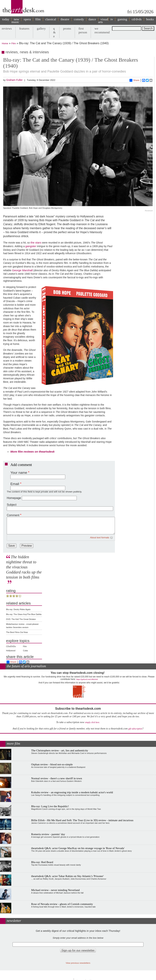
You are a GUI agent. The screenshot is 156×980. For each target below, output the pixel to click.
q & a (54, 32)
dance (92, 19)
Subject (12, 505)
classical (51, 19)
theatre (65, 19)
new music (15, 21)
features (24, 28)
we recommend (102, 30)
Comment (13, 515)
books (150, 19)
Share (134, 80)
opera (27, 19)
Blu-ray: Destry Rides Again (18, 609)
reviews (7, 28)
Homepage (14, 498)
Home (5, 43)
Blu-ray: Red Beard (42, 862)
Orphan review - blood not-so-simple (52, 764)
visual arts (103, 21)
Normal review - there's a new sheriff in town (57, 778)
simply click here (92, 722)
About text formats (100, 538)
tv (112, 19)
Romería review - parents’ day (48, 834)
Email (15, 484)
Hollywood (11, 651)
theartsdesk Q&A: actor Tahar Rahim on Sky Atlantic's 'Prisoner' (68, 876)
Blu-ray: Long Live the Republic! (50, 806)
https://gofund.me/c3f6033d (87, 679)
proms (67, 28)
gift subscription (135, 729)
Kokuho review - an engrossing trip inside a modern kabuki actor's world (72, 792)
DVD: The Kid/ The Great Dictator (21, 619)
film (38, 19)
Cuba (25, 651)
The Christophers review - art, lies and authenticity (60, 750)
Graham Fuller (14, 80)
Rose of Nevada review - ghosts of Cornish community (62, 904)
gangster (31, 246)
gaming (122, 19)
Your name (19, 473)
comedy (79, 19)
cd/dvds (137, 19)
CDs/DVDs (11, 646)
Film (14, 43)
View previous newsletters (78, 963)
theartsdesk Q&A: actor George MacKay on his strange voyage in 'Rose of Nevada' (78, 848)
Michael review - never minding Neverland (55, 890)
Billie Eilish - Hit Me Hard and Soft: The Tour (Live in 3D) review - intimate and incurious (82, 820)
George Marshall (22, 270)
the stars (36, 243)
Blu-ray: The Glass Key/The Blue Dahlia (24, 614)
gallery (41, 28)
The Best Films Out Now (17, 632)
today (6, 19)
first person (83, 30)
